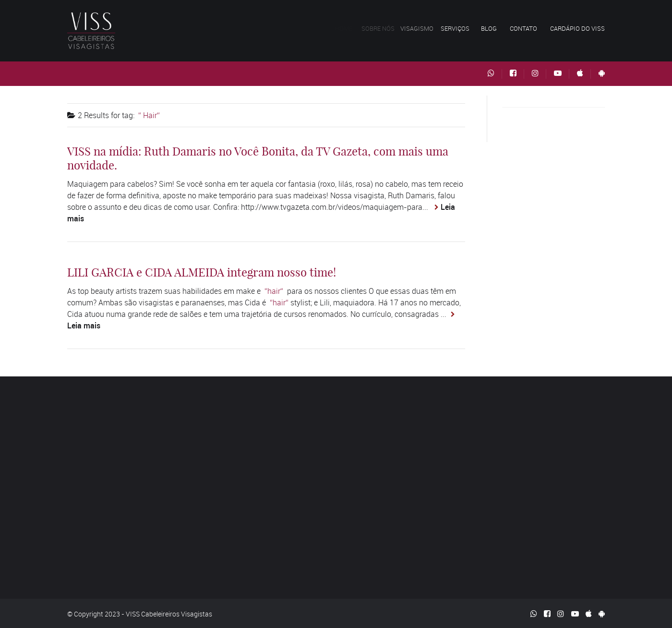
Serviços (458, 28)
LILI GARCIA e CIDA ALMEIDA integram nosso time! (202, 272)
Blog (489, 28)
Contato (523, 28)
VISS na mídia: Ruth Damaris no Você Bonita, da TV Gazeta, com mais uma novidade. (258, 158)
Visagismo (421, 28)
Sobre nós (381, 28)
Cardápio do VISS (577, 28)
